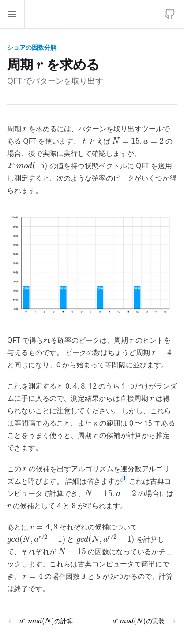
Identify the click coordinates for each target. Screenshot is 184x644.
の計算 (40, 620)
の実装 (145, 620)
